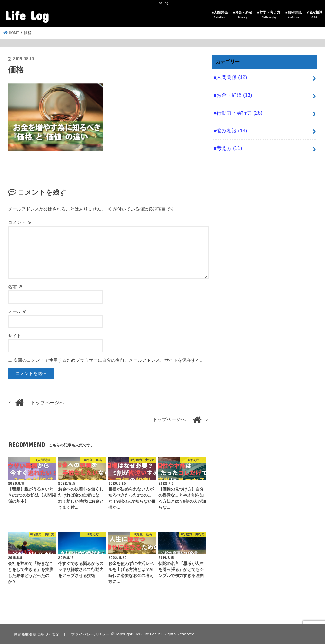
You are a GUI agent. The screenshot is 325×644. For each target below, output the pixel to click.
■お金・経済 (242, 15)
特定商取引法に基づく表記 (38, 634)
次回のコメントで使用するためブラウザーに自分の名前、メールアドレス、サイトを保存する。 (109, 360)
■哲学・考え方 (269, 15)
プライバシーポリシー (94, 634)
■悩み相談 (314, 15)
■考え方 (227, 144)
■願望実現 (293, 15)
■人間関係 (220, 15)
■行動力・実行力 (236, 111)
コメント (20, 222)
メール (17, 311)
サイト (15, 336)
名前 (15, 287)
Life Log (27, 15)
